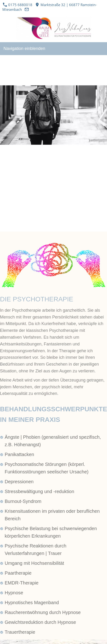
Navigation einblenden (24, 49)
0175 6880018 (18, 5)
